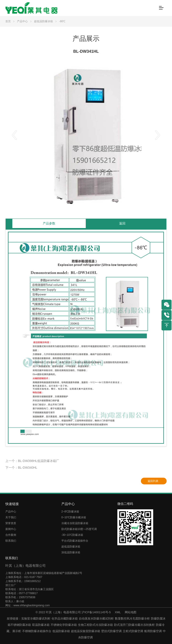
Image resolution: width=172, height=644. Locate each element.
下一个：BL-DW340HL (21, 468)
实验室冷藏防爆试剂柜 (36, 619)
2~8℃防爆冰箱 (70, 512)
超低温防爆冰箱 (43, 21)
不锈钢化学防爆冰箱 (64, 625)
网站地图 (131, 612)
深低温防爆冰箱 (71, 552)
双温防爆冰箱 (41, 625)
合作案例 (11, 535)
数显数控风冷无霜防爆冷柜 (132, 619)
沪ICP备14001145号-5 (96, 612)
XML (118, 612)
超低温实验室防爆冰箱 (86, 631)
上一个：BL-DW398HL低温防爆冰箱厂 (32, 461)
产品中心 (22, 21)
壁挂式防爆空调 (111, 631)
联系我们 (11, 541)
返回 (122, 223)
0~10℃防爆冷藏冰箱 (74, 517)
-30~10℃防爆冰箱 (72, 535)
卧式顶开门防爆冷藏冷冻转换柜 (134, 625)
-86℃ (62, 21)
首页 (8, 21)
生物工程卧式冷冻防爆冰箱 (95, 625)
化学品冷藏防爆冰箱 (65, 619)
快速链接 (12, 504)
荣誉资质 (11, 523)
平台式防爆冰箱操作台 (75, 541)
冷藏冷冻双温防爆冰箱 (75, 523)
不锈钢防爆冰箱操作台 (37, 631)
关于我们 (11, 517)
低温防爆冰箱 (61, 631)
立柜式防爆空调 (133, 631)
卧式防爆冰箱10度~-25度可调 (79, 529)
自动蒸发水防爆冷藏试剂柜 (96, 619)
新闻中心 (11, 529)
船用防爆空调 (153, 631)
